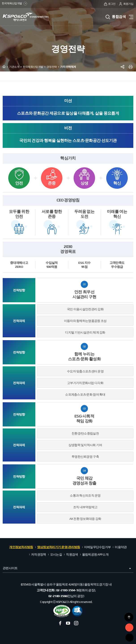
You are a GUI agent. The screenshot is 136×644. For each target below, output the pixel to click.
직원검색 (72, 554)
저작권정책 (38, 554)
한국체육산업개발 (15, 4)
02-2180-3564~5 (67, 590)
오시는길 (56, 554)
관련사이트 (67, 568)
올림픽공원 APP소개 (95, 554)
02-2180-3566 (58, 596)
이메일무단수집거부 (98, 547)
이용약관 (121, 547)
